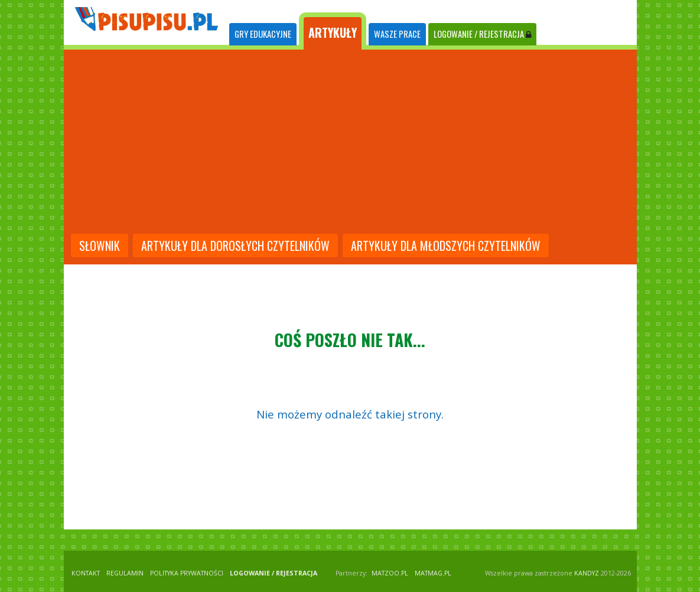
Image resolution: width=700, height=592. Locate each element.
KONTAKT (86, 573)
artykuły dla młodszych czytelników (446, 246)
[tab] (263, 35)
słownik (100, 246)
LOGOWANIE (482, 34)
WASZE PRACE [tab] (397, 34)
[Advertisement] (350, 143)
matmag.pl (433, 573)
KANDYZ (587, 573)
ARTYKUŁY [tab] (333, 32)
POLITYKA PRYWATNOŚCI (187, 573)
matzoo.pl (390, 573)
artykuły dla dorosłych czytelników (235, 246)
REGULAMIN (125, 573)
